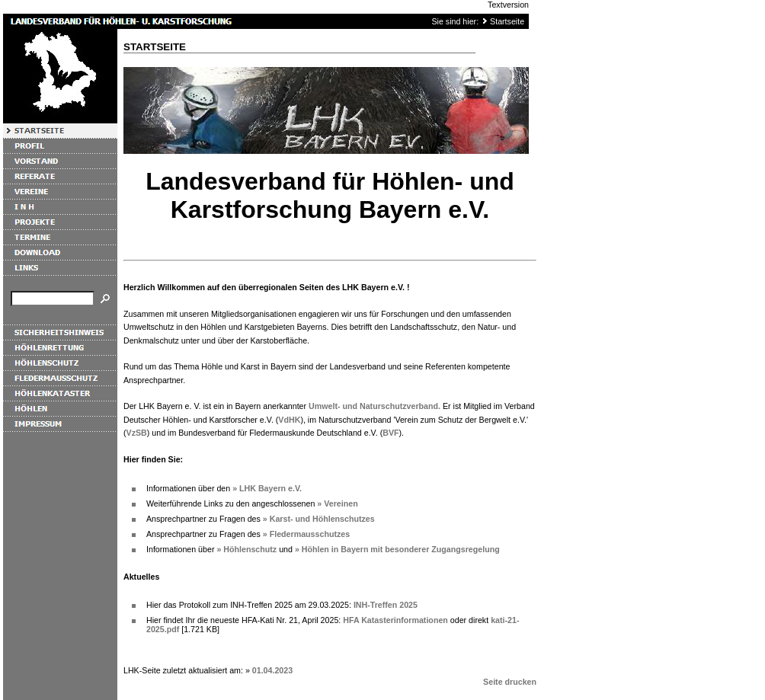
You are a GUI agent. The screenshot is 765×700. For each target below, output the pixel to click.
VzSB (137, 433)
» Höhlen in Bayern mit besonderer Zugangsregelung (397, 549)
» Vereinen (337, 503)
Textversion (508, 5)
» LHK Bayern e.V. (267, 488)
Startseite (507, 21)
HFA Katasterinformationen (395, 620)
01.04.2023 (272, 670)
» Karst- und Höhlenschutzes (319, 519)
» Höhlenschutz (246, 549)
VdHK (289, 420)
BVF (391, 433)
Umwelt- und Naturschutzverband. (374, 406)
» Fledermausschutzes (306, 534)
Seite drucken (510, 682)
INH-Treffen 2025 (386, 605)
